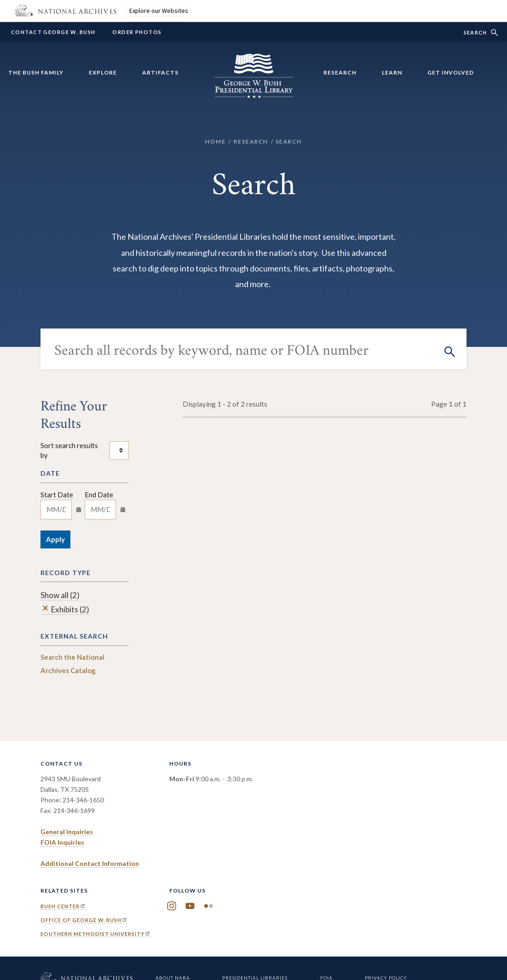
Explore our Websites (159, 11)
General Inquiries (67, 832)
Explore (103, 72)
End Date (99, 495)
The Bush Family (36, 72)
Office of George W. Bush (84, 920)
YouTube (190, 906)
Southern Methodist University (96, 934)
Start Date (57, 495)
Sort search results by (69, 450)
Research (340, 72)
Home (216, 141)
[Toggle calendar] (79, 509)
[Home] (253, 92)
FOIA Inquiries (62, 842)
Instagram (172, 906)
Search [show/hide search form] (475, 32)
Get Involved (451, 72)
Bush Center (63, 906)
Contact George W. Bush (53, 32)
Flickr (208, 906)
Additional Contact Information (90, 863)
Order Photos (137, 32)
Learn (392, 72)
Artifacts (160, 72)
